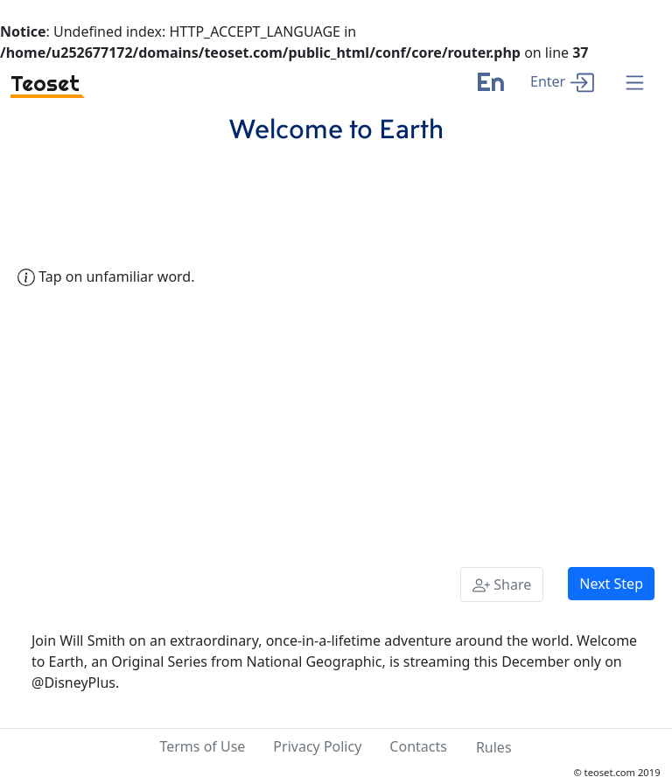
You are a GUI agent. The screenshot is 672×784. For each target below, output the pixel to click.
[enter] (562, 81)
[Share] (502, 584)
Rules (494, 747)
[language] (490, 89)
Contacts (418, 746)
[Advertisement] (336, 423)
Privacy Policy (317, 746)
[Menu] (635, 84)
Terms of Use (202, 746)
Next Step (611, 584)
